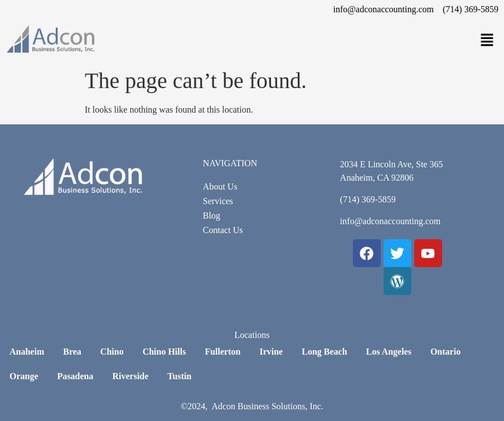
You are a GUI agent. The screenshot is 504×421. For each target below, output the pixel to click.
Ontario (445, 352)
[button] (487, 41)
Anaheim (27, 352)
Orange (24, 376)
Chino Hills (164, 352)
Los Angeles (389, 352)
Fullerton (222, 352)
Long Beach (324, 352)
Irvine (271, 352)
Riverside (130, 376)
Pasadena (76, 376)
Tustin (179, 376)
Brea (72, 352)
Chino (112, 352)
